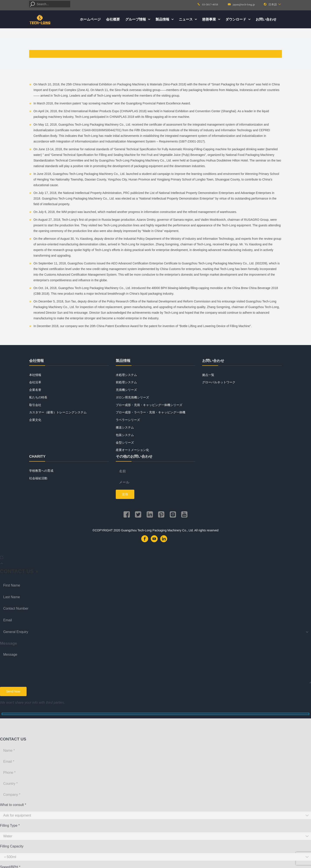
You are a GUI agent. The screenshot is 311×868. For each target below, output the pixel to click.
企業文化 (35, 420)
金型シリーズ (125, 443)
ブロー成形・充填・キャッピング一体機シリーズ (149, 405)
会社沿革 (35, 382)
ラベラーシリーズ (128, 420)
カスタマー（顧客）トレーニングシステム (58, 412)
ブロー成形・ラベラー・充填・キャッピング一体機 (151, 412)
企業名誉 (35, 390)
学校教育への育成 (41, 471)
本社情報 (35, 375)
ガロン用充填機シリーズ (132, 397)
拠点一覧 (208, 375)
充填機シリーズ (126, 390)
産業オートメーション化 (132, 450)
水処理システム (126, 375)
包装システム (125, 435)
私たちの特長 (38, 397)
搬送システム (125, 427)
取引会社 (35, 405)
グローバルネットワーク (219, 382)
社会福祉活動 (38, 478)
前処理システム (126, 382)
